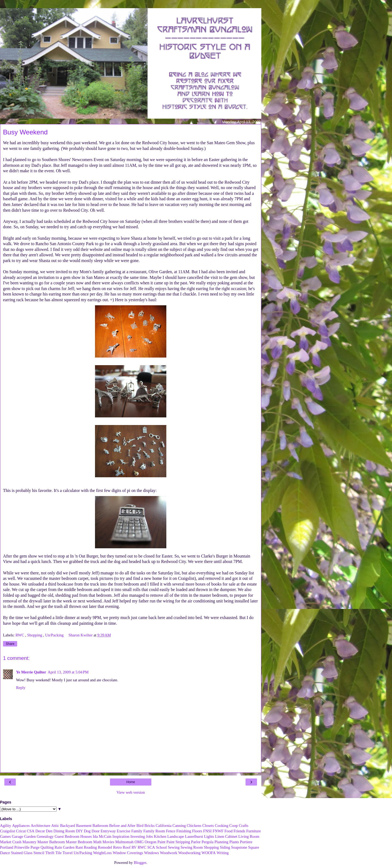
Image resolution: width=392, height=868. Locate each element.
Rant (79, 847)
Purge (35, 847)
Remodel (105, 847)
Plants (234, 842)
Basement (84, 826)
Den (49, 831)
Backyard (68, 826)
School (161, 847)
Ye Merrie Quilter (31, 672)
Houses (86, 836)
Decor (40, 831)
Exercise (124, 831)
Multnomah (124, 842)
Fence (171, 831)
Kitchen (160, 836)
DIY (79, 831)
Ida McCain (102, 836)
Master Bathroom (51, 842)
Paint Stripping (178, 842)
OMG (139, 842)
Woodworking (189, 853)
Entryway (108, 831)
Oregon (150, 842)
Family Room (154, 831)
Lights (209, 836)
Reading (90, 847)
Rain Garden (64, 847)
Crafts (244, 826)
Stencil (39, 853)
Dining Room (64, 831)
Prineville (22, 847)
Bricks (149, 826)
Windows (151, 853)
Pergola (208, 842)
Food (229, 831)
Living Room (249, 836)
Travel (68, 853)
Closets (208, 826)
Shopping (35, 635)
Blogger (140, 863)
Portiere (246, 842)
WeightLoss (102, 853)
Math (97, 842)
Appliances (21, 826)
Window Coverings (128, 853)
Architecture (41, 826)
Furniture (254, 831)
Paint (161, 842)
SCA (151, 847)
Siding (225, 847)
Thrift (50, 853)
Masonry (29, 842)
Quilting (47, 847)
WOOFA (209, 853)
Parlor (196, 842)
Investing (138, 836)
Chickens (194, 826)
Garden (30, 836)
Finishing (184, 831)
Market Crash (11, 842)
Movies (108, 842)
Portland (7, 847)
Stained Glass (22, 853)
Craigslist (7, 831)
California (164, 826)
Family (137, 831)
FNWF (218, 831)
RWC (20, 635)
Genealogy (45, 836)
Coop (233, 826)
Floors (197, 831)
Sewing (174, 847)
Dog (87, 831)
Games (5, 836)
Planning (221, 842)
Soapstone (239, 847)
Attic (55, 826)
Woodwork (169, 853)
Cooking (222, 826)
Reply (21, 688)
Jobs (149, 836)
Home (131, 782)
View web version (131, 792)
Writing (223, 853)
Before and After (122, 826)
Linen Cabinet (226, 836)
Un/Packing (55, 635)
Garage (18, 836)
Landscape (176, 836)
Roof (127, 847)
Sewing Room (192, 847)
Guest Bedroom (67, 836)
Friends (239, 831)
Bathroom (100, 826)
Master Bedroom (79, 842)
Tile (58, 853)
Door (96, 831)
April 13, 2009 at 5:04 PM (68, 672)
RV (134, 847)
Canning (179, 826)
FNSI (207, 831)
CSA (30, 831)
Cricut (21, 831)
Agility (6, 826)
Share (10, 644)
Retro (117, 847)
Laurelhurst (194, 836)
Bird (140, 826)
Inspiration (121, 836)
